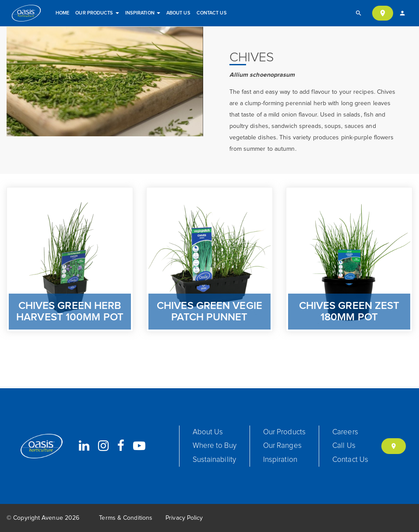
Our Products (97, 13)
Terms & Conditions (126, 518)
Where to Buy (215, 446)
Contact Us (212, 13)
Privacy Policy (184, 518)
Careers (345, 432)
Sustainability (214, 460)
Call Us (344, 446)
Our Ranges (282, 446)
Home (62, 13)
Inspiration (143, 13)
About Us (178, 13)
